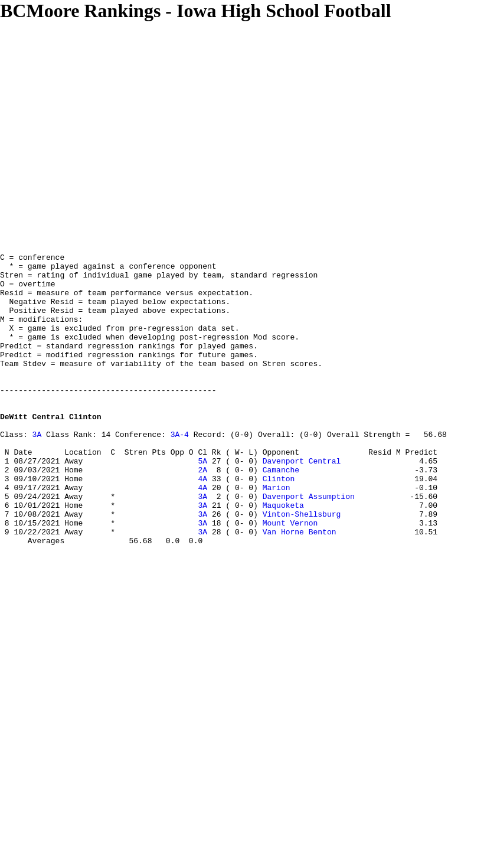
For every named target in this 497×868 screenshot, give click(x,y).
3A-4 (180, 471)
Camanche (281, 514)
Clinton (279, 524)
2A (202, 514)
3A (37, 471)
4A (202, 524)
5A (202, 503)
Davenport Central (302, 503)
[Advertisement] (111, 133)
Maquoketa (283, 556)
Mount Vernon (290, 577)
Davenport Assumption (309, 546)
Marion (277, 535)
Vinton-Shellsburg (302, 567)
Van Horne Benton (300, 588)
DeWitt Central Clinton (51, 450)
